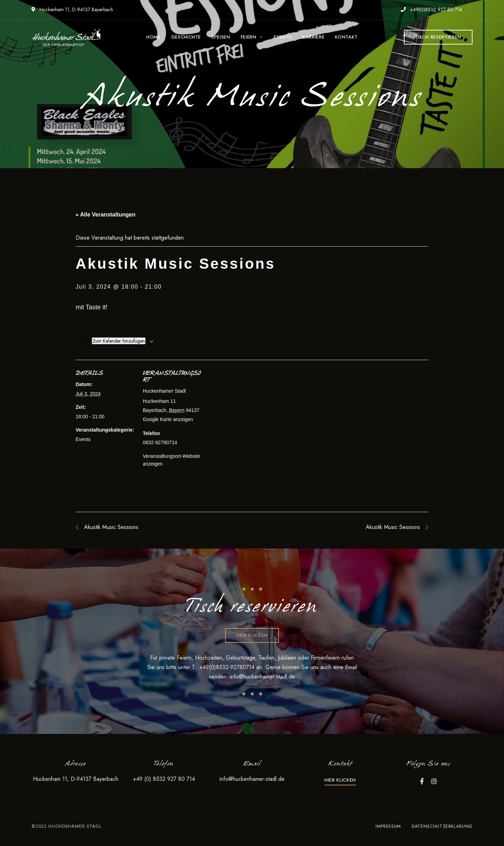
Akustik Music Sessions (110, 527)
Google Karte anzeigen (168, 419)
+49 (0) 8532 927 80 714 (164, 779)
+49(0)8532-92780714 (228, 667)
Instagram (434, 781)
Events (83, 439)
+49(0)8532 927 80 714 (431, 9)
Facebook (422, 781)
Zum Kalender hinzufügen (119, 341)
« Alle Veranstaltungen (106, 215)
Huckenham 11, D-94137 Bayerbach (72, 9)
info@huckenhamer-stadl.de (262, 677)
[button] (438, 37)
